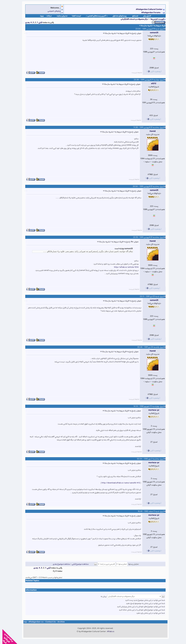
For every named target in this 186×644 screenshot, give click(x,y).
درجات (47, 16)
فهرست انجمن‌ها (155, 19)
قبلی (38, 22)
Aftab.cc (108, 631)
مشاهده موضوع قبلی (78, 564)
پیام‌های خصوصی (52, 11)
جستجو (133, 16)
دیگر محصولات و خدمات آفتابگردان (132, 19)
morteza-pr (151, 410)
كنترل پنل (145, 16)
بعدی (25, 22)
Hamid (150, 131)
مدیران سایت (60, 16)
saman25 (152, 33)
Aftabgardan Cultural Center (147, 9)
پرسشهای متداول (117, 16)
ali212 (151, 83)
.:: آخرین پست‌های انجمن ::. (94, 16)
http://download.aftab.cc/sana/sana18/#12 (118, 483)
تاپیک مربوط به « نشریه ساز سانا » (150, 26)
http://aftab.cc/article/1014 (124, 267)
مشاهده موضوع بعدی (59, 564)
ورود (39, 16)
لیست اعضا (74, 16)
